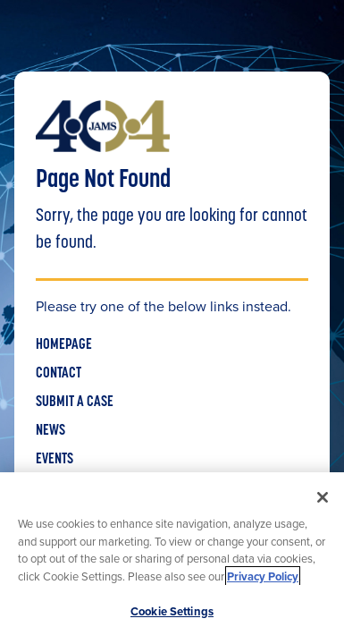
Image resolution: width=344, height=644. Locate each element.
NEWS (50, 431)
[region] (172, 558)
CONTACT (59, 374)
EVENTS (55, 460)
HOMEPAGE (64, 345)
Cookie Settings (172, 611)
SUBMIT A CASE (75, 402)
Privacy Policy (263, 576)
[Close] (323, 497)
